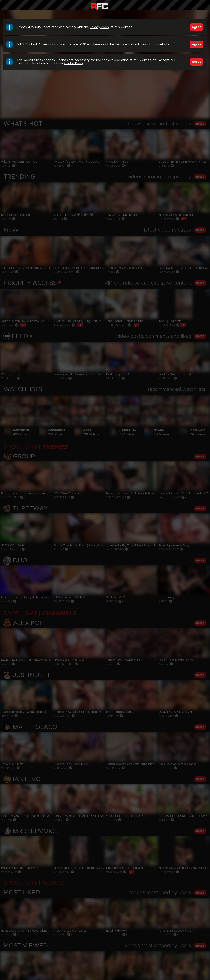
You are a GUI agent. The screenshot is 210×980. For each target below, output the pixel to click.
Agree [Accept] (197, 27)
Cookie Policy (74, 63)
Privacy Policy (100, 27)
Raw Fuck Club (99, 6)
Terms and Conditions (131, 44)
